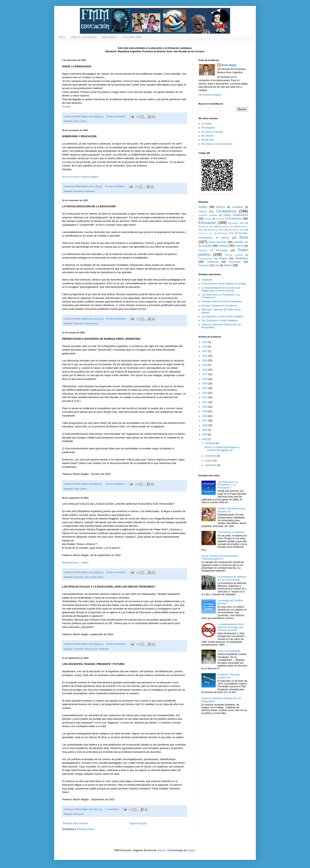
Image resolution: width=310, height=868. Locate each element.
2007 (205, 421)
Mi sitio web (208, 140)
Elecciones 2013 (226, 226)
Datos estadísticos (236, 215)
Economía (235, 219)
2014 (205, 388)
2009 (205, 411)
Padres (239, 246)
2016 (205, 379)
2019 (205, 365)
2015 (205, 384)
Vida (217, 265)
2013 (205, 393)
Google (66, 107)
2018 (205, 370)
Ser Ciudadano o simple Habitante (220, 320)
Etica (87, 577)
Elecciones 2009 (236, 223)
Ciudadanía (226, 211)
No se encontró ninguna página (80, 177)
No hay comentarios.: (117, 116)
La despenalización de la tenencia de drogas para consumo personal (221, 289)
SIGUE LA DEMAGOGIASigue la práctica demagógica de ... (222, 449)
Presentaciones (206, 259)
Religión (223, 259)
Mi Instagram (208, 128)
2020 (205, 360)
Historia (224, 246)
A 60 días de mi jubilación (231, 532)
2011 (205, 402)
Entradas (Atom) (86, 829)
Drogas (208, 219)
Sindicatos (104, 649)
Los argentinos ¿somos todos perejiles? (222, 317)
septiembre (211, 465)
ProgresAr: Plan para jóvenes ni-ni (229, 676)
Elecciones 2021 (206, 233)
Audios (203, 207)
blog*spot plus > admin (75, 562)
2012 (205, 397)
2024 (205, 342)
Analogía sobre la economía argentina (222, 301)
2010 (205, 407)
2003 (205, 439)
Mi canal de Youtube (212, 132)
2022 (205, 351)
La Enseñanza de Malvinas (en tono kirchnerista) (232, 578)
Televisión (204, 265)
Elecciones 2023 (226, 233)
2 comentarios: (112, 809)
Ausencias (207, 280)
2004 (205, 434)
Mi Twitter (207, 124)
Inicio (62, 37)
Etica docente (91, 323)
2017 (205, 374)
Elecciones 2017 (216, 230)
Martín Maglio (229, 65)
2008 (205, 416)
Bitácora (221, 207)
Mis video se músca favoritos (217, 144)
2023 (205, 347)
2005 (205, 430)
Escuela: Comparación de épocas (219, 306)
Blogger (191, 850)
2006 (205, 425)
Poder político (80, 121)
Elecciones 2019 (236, 230)
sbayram (161, 850)
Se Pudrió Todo (132, 37)
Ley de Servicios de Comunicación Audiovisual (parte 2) (220, 557)
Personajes (222, 250)
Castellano (238, 207)
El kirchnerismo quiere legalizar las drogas (224, 284)
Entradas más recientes (76, 823)
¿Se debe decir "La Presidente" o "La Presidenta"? (228, 485)
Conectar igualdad (208, 215)
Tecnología (235, 262)
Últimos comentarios (84, 37)
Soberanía (90, 191)
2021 (205, 356)
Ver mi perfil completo (210, 95)
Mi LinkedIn (207, 136)
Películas (203, 250)
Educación (79, 191)
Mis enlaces (110, 37)
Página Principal (138, 823)
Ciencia (202, 212)
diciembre (210, 443)
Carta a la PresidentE (229, 651)
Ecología (220, 219)
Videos (228, 265)
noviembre (211, 456)
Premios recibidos (234, 255)
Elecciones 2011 (206, 226)
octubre (209, 461)
